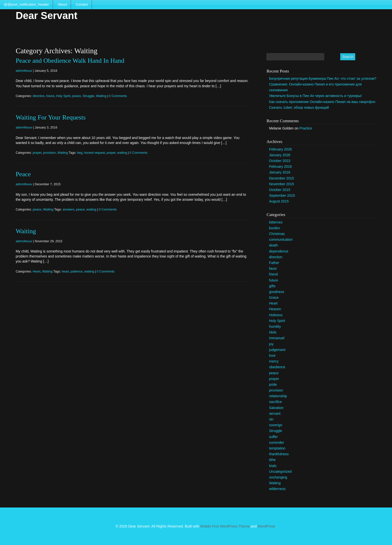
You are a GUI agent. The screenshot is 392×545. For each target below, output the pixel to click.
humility (275, 326)
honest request (94, 153)
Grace (274, 297)
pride (273, 384)
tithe (272, 460)
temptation (277, 448)
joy (271, 344)
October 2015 (280, 190)
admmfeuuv (24, 71)
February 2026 (280, 149)
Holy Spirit (63, 96)
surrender (276, 442)
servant (275, 413)
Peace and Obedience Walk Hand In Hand (70, 61)
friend (273, 274)
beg (80, 153)
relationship (278, 396)
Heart (37, 271)
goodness (277, 292)
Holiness (276, 315)
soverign (276, 425)
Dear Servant (47, 15)
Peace (23, 174)
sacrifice (275, 402)
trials (273, 466)
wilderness (277, 489)
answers (68, 209)
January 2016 (280, 172)
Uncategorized (280, 471)
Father (274, 263)
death (273, 245)
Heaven (275, 309)
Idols (273, 332)
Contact (82, 4)
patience (77, 271)
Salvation (276, 408)
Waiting (101, 96)
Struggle (88, 96)
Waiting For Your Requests (51, 117)
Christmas (277, 234)
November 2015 (281, 184)
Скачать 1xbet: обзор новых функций (299, 107)
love (272, 355)
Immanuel (277, 338)
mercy (274, 361)
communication (281, 239)
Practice (306, 128)
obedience (277, 367)
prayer (37, 153)
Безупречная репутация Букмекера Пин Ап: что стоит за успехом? (323, 78)
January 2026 (280, 155)
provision (49, 153)
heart (65, 271)
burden (274, 228)
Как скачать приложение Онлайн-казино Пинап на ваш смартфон (322, 102)
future (50, 96)
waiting (122, 153)
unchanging (278, 477)
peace (76, 96)
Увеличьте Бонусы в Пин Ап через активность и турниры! (315, 96)
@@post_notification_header (26, 4)
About (62, 4)
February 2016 (280, 166)
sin (271, 419)
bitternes (276, 222)
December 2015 (281, 178)
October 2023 (280, 161)
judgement (277, 350)
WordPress (267, 526)
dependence (279, 251)
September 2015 (282, 195)
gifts (272, 286)
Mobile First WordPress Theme (225, 526)
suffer (273, 437)
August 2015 (279, 201)
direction (39, 96)
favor (273, 268)
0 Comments (118, 96)
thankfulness (279, 454)
